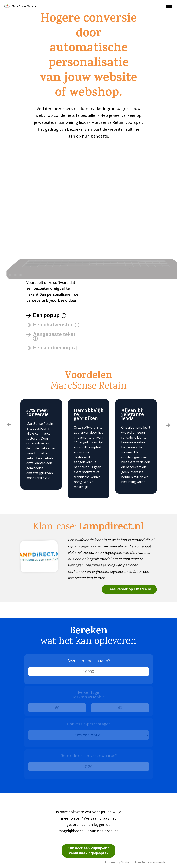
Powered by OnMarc (118, 862)
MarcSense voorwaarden (151, 862)
